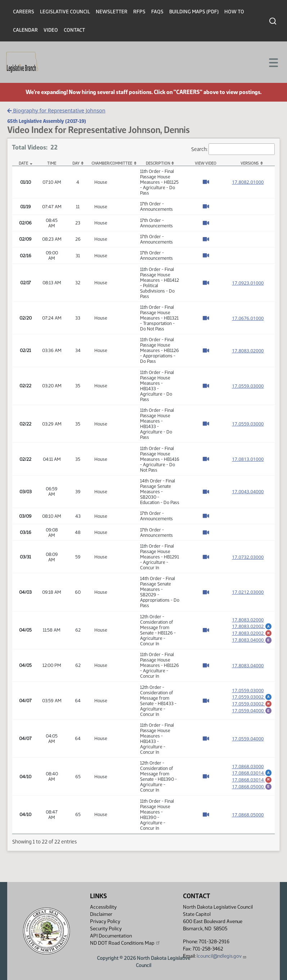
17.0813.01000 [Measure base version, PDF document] (248, 459)
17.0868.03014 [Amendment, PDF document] (252, 771)
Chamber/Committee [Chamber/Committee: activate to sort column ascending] (112, 163)
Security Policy (106, 929)
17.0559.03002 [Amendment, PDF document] (252, 695)
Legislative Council (65, 12)
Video (51, 30)
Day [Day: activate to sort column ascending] (76, 163)
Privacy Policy (105, 921)
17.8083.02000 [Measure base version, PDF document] (248, 351)
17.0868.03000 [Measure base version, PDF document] (248, 765)
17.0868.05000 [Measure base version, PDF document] (248, 815)
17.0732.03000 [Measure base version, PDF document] (248, 557)
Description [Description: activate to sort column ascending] (158, 163)
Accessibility (103, 907)
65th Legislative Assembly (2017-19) (47, 121)
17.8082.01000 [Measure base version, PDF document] (248, 182)
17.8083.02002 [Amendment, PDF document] (252, 625)
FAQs (157, 12)
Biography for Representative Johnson (56, 110)
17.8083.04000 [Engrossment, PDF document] (252, 641)
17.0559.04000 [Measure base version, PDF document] (248, 739)
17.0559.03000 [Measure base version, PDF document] (248, 386)
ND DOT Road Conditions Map (125, 943)
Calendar (25, 30)
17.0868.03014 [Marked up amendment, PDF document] (252, 779)
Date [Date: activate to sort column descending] (23, 163)
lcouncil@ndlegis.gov (222, 956)
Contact (74, 30)
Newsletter (112, 12)
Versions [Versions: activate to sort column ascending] (250, 163)
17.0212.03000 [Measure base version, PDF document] (248, 592)
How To (234, 12)
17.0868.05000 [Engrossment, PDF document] (252, 787)
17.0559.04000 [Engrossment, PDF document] (252, 711)
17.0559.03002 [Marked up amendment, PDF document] (252, 703)
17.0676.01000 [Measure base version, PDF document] (248, 318)
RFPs (139, 12)
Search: (233, 149)
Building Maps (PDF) (194, 12)
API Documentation (111, 936)
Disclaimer (101, 914)
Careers (24, 12)
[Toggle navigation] (273, 62)
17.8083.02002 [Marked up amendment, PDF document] (252, 633)
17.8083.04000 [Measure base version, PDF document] (248, 665)
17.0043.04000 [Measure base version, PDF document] (248, 491)
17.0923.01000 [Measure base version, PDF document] (248, 283)
